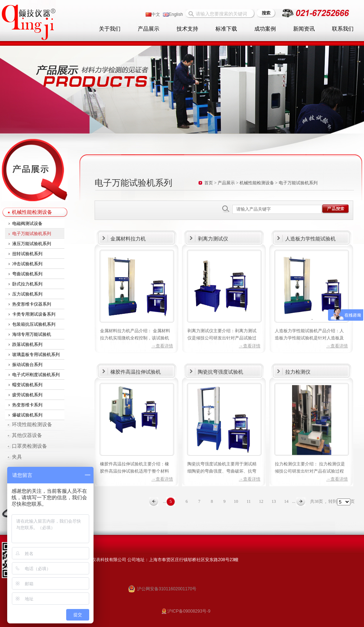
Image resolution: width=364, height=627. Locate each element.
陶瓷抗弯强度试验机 (220, 372)
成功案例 (265, 29)
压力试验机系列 (27, 294)
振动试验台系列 (27, 365)
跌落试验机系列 (27, 344)
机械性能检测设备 (32, 212)
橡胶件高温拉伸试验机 (136, 372)
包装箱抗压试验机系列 (34, 324)
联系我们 (343, 29)
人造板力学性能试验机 (310, 239)
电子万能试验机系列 (32, 234)
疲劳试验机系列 (27, 395)
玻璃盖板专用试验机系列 (36, 355)
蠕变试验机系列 (27, 385)
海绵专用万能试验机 (32, 334)
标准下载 (226, 29)
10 (236, 501)
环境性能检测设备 (32, 425)
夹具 (17, 457)
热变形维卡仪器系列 (32, 304)
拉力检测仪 (298, 372)
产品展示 (149, 29)
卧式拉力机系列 (27, 284)
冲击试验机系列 (27, 264)
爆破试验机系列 (27, 415)
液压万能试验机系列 (32, 244)
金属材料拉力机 (128, 239)
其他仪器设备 (27, 435)
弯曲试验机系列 (27, 274)
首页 (209, 183)
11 (249, 501)
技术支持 (187, 29)
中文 (153, 14)
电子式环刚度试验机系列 (36, 375)
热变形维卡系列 (27, 405)
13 (274, 501)
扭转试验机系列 (27, 254)
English (173, 14)
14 (286, 501)
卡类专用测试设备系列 (34, 314)
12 (261, 501)
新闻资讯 (304, 29)
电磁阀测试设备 (27, 224)
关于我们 (110, 29)
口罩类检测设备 (29, 446)
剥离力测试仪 (213, 239)
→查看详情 (162, 346)
